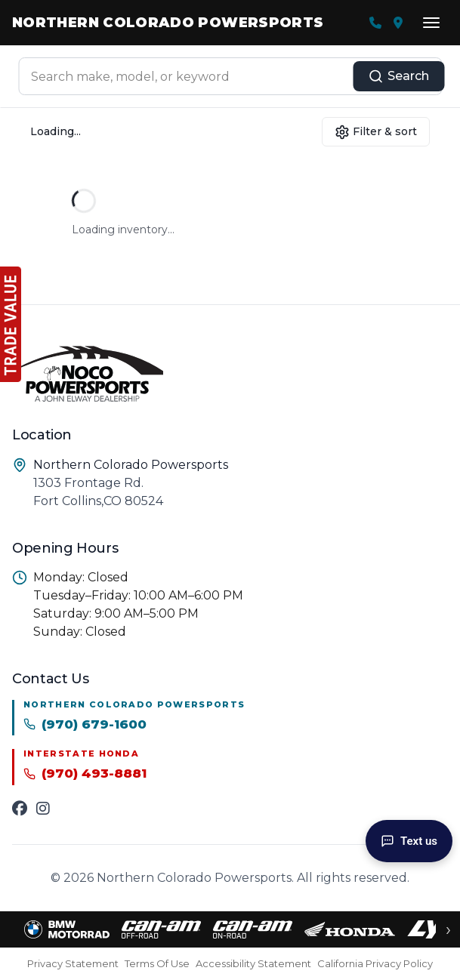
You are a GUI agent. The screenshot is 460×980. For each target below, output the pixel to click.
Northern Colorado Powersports (168, 23)
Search (398, 76)
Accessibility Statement (253, 963)
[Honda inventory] (350, 929)
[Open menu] (431, 23)
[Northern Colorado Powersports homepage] (230, 372)
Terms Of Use (157, 963)
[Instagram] (43, 809)
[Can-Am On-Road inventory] (253, 929)
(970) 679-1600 (85, 724)
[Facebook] (20, 809)
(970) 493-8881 (85, 773)
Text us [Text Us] (409, 841)
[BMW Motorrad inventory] (67, 929)
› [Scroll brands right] (448, 929)
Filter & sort (376, 132)
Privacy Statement (73, 963)
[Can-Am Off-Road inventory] (161, 929)
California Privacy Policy (375, 963)
